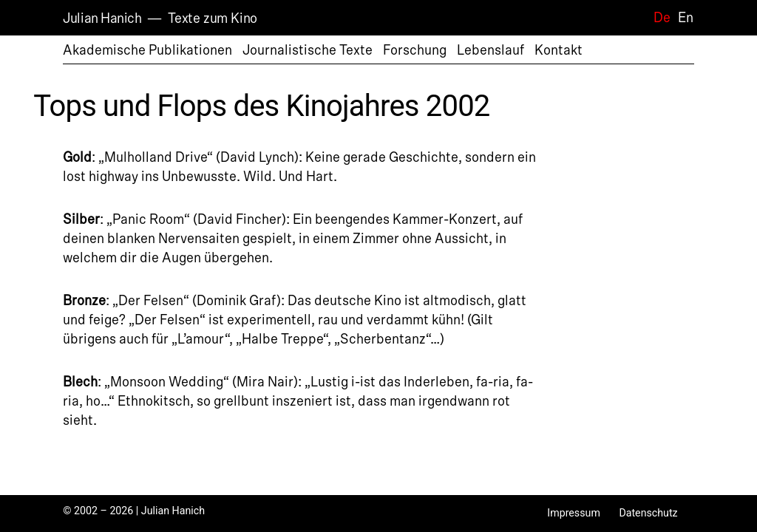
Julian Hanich (102, 18)
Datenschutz (648, 513)
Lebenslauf (490, 50)
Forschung (415, 50)
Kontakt (559, 50)
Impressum (574, 513)
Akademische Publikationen (147, 50)
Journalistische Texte (308, 50)
